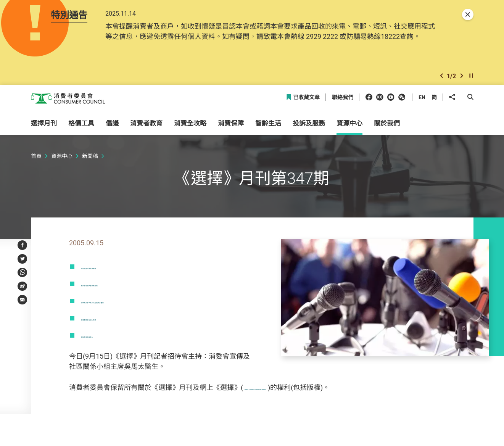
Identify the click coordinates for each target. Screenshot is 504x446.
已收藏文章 (303, 101)
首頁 (36, 160)
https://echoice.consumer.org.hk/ (295, 391)
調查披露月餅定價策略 (115, 270)
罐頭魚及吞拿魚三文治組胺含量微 (132, 304)
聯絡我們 (343, 101)
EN (422, 101)
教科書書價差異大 (108, 339)
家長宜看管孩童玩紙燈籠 (119, 287)
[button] (441, 79)
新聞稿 (90, 160)
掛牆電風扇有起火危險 (115, 322)
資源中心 (62, 160)
